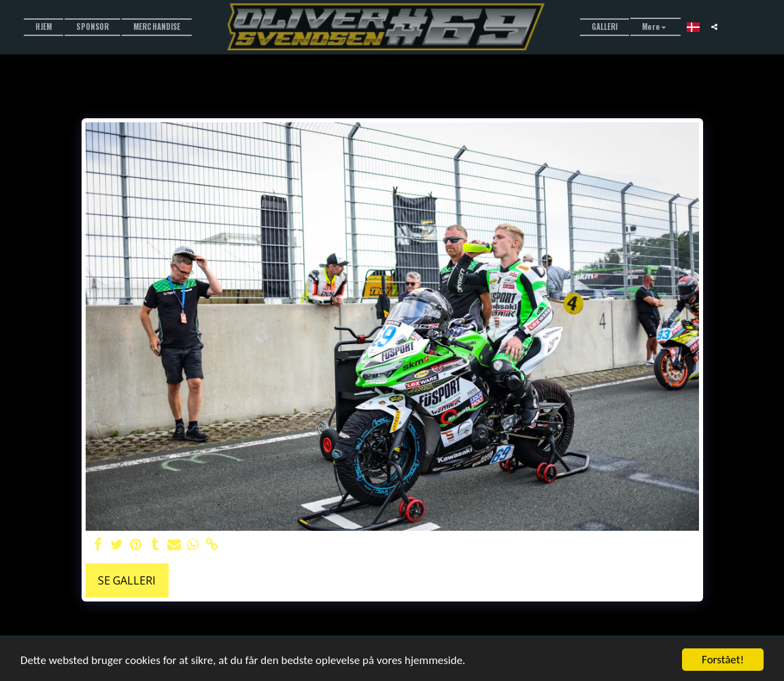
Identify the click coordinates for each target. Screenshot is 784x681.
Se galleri (127, 580)
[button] (714, 27)
